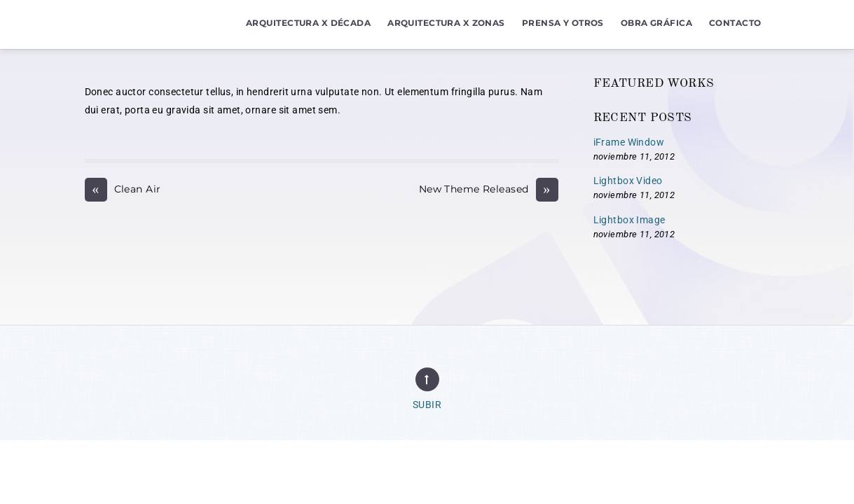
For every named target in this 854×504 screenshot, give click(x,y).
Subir (427, 405)
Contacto (735, 23)
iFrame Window (629, 142)
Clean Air (123, 189)
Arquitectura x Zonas (446, 23)
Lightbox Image (629, 220)
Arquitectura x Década (308, 23)
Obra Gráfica (656, 23)
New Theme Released (489, 189)
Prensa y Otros (563, 23)
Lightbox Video (628, 181)
